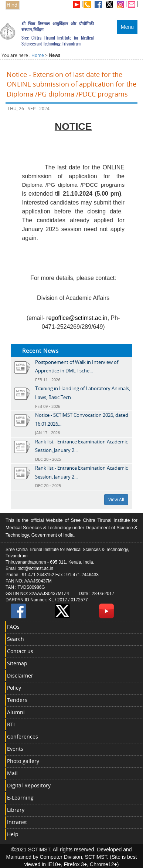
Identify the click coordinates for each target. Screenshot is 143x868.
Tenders (17, 700)
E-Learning (20, 798)
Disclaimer (20, 676)
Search (16, 639)
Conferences (23, 737)
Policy (14, 688)
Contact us (20, 651)
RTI (11, 724)
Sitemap (17, 663)
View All (116, 499)
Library (16, 810)
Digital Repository (29, 785)
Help (13, 834)
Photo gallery (23, 761)
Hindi (13, 5)
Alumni (16, 712)
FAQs (13, 627)
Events (15, 749)
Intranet (17, 822)
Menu (127, 27)
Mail (12, 773)
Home (38, 55)
